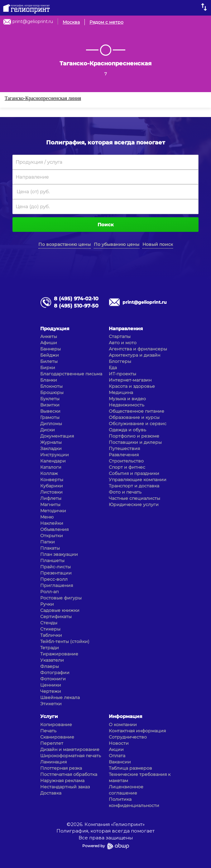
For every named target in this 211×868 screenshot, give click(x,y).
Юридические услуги (134, 504)
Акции (116, 749)
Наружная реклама (62, 781)
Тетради (50, 648)
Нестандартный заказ (65, 787)
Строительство (126, 461)
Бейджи (50, 355)
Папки (48, 542)
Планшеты (52, 561)
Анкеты (49, 336)
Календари (53, 461)
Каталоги (51, 467)
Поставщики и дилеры (135, 442)
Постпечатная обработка (69, 774)
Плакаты (50, 548)
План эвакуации (59, 554)
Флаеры (50, 666)
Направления (126, 328)
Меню (47, 517)
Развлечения (124, 455)
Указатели (52, 660)
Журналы (51, 442)
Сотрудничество (128, 737)
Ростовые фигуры (61, 598)
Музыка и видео (127, 399)
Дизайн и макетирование (70, 749)
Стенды (49, 623)
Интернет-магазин (130, 380)
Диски (48, 430)
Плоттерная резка (61, 768)
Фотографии (55, 673)
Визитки (50, 405)
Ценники (51, 685)
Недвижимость (127, 405)
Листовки (51, 492)
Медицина (121, 392)
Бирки (48, 368)
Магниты (50, 504)
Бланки (49, 380)
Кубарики (52, 486)
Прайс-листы (55, 567)
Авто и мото (123, 343)
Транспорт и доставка (134, 486)
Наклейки (52, 523)
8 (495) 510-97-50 (76, 306)
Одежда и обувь (127, 430)
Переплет (52, 743)
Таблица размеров (130, 768)
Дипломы (51, 424)
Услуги (49, 716)
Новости (119, 743)
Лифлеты (51, 498)
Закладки (51, 448)
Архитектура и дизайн (134, 355)
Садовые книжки (60, 610)
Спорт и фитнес (127, 467)
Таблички (51, 635)
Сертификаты (56, 617)
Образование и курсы (134, 417)
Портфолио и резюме (134, 436)
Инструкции (55, 455)
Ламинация (53, 762)
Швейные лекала (60, 697)
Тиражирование (59, 654)
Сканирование (57, 737)
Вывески (50, 411)
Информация (125, 716)
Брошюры (52, 392)
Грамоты (50, 417)
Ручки (47, 604)
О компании (123, 725)
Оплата (117, 756)
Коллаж (49, 473)
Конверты (52, 480)
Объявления (54, 529)
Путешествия (124, 448)
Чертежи (51, 691)
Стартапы (120, 336)
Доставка (51, 793)
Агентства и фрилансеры (138, 349)
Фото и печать (125, 492)
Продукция (55, 328)
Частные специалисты (134, 498)
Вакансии (120, 762)
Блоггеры (120, 361)
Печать (48, 731)
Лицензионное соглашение (126, 790)
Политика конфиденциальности (134, 802)
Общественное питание (137, 411)
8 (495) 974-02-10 (76, 299)
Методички (53, 511)
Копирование (56, 725)
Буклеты (50, 399)
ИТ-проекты (122, 374)
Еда (113, 368)
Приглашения (57, 585)
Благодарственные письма (71, 374)
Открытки (52, 536)
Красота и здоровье (132, 386)
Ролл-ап (49, 592)
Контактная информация (137, 731)
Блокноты (51, 386)
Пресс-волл (54, 579)
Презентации (56, 573)
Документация (57, 436)
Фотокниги (53, 679)
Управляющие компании (138, 480)
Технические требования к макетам (140, 777)
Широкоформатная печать (71, 756)
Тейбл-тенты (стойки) (65, 641)
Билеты (49, 361)
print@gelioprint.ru (33, 21)
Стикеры (50, 629)
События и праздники (134, 473)
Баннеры (50, 349)
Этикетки (51, 704)
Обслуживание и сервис (138, 424)
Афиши (49, 343)
